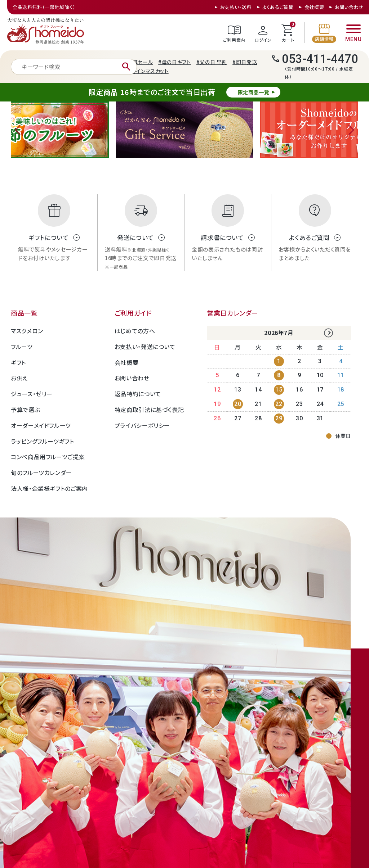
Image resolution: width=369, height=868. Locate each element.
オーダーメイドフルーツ (41, 425)
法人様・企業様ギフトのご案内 (49, 488)
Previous (20, 130)
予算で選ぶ (25, 410)
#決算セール (138, 62)
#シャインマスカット (146, 71)
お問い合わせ (349, 7)
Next (349, 130)
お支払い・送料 (236, 7)
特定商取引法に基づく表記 (149, 410)
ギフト (18, 362)
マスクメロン (27, 331)
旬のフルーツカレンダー (41, 473)
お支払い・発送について (145, 347)
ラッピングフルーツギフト (43, 441)
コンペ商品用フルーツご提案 (48, 457)
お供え (19, 378)
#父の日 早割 (212, 62)
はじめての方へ (135, 331)
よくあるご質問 (278, 7)
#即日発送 (245, 62)
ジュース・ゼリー (32, 394)
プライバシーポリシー (142, 425)
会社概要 (314, 7)
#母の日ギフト (174, 62)
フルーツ (22, 347)
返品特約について (138, 394)
